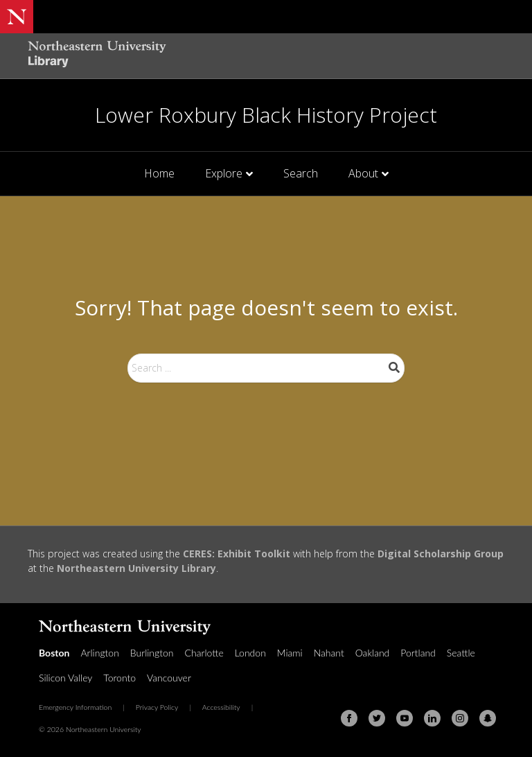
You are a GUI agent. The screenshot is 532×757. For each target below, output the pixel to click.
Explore (224, 173)
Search (301, 173)
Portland (418, 653)
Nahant (329, 653)
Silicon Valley (65, 678)
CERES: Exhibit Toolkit (237, 554)
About (363, 173)
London (250, 653)
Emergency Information (75, 707)
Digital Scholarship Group (441, 554)
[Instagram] (460, 718)
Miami (290, 653)
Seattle (461, 653)
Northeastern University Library (136, 568)
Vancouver (169, 678)
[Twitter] (377, 718)
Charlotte (204, 653)
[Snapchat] (488, 718)
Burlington (152, 653)
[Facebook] (349, 718)
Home (159, 173)
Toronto (119, 678)
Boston (54, 653)
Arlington (99, 653)
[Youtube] (405, 718)
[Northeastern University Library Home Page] (97, 56)
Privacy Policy (157, 707)
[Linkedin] (432, 718)
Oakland (373, 653)
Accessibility (221, 707)
